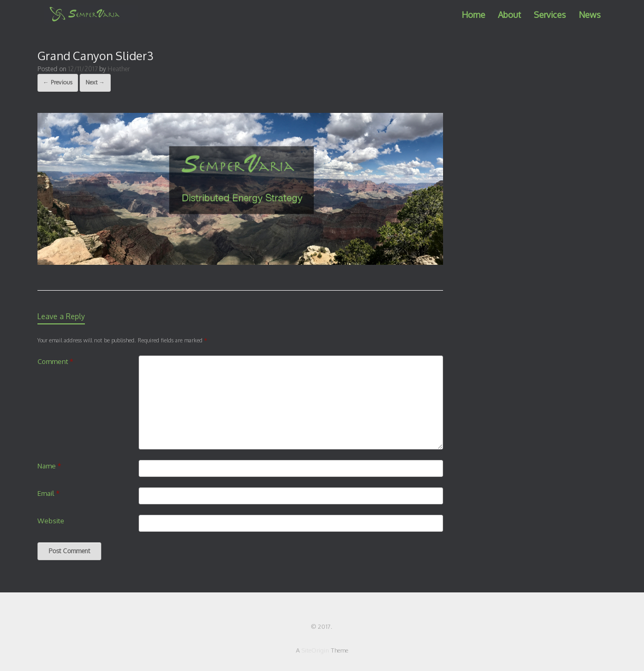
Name (49, 466)
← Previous (58, 82)
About (510, 15)
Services (550, 15)
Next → (95, 82)
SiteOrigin (315, 650)
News (590, 15)
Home (473, 15)
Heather (119, 69)
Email (49, 493)
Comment (55, 361)
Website (51, 521)
